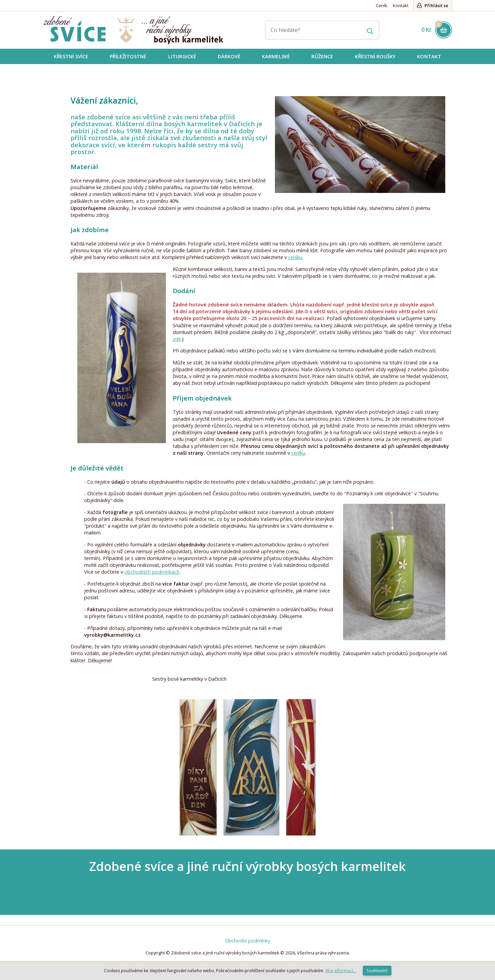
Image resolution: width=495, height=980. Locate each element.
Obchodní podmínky (247, 941)
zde (177, 339)
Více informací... (341, 971)
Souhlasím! (377, 971)
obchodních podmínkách (152, 572)
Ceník (382, 5)
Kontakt (401, 5)
